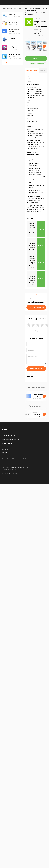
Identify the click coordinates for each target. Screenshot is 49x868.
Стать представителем (36, 307)
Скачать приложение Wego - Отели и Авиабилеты (32, 228)
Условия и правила (18, 467)
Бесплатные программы (33, 8)
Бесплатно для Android (40, 33)
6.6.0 (38, 30)
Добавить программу (8, 436)
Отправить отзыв (36, 369)
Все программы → (12, 63)
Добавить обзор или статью (10, 439)
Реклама (4, 453)
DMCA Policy (5, 467)
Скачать (36, 58)
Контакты (5, 449)
